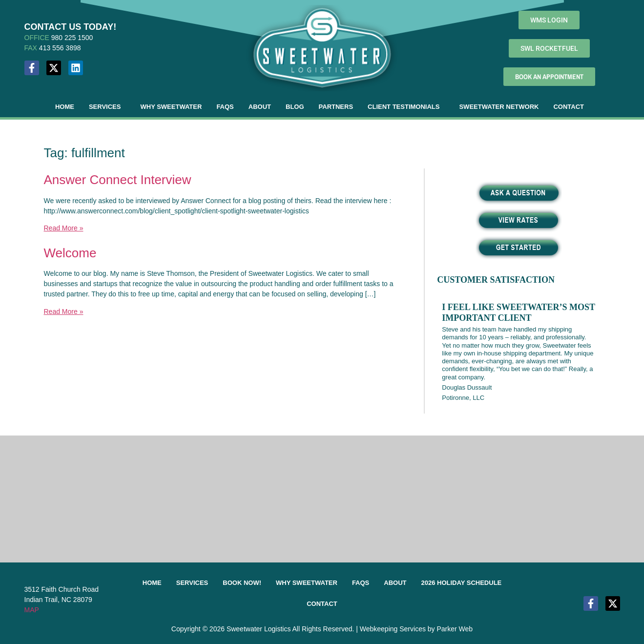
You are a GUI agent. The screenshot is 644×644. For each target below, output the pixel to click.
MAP (32, 610)
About (260, 107)
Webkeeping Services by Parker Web (416, 629)
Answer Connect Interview (118, 180)
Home (65, 107)
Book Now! (242, 583)
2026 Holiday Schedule (462, 583)
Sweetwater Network (499, 107)
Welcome (70, 253)
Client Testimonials (404, 107)
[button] (107, 107)
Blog (295, 107)
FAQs (225, 107)
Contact (569, 107)
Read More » (64, 228)
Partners (336, 107)
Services (105, 107)
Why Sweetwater (171, 107)
